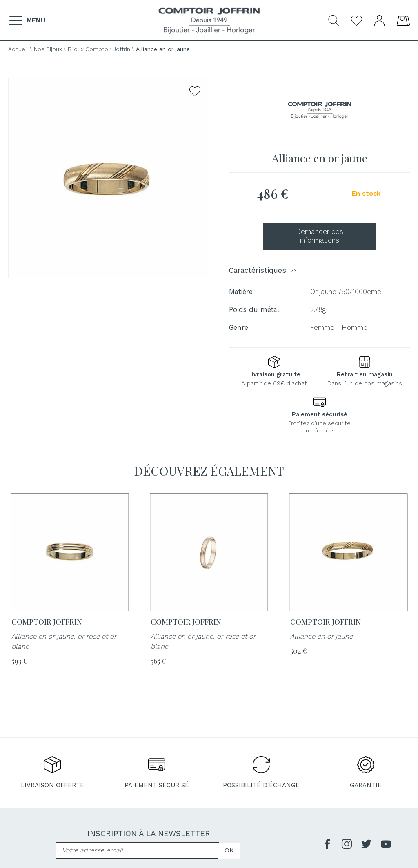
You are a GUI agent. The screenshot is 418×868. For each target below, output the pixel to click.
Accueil (18, 49)
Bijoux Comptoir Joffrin (99, 49)
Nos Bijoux (48, 49)
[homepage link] (209, 21)
